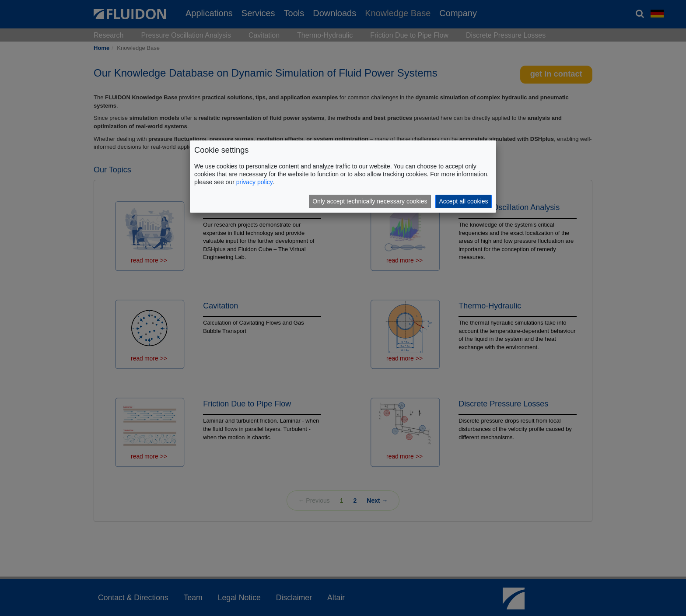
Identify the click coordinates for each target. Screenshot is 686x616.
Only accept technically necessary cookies (370, 201)
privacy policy (254, 182)
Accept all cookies (463, 201)
